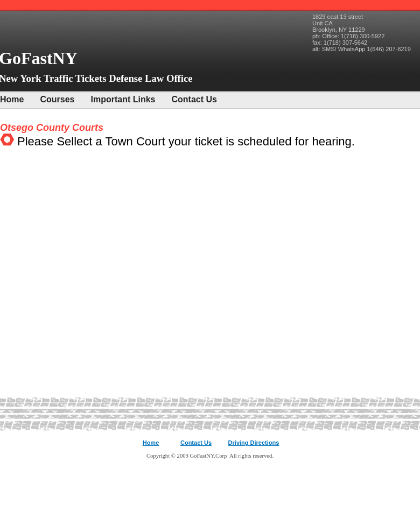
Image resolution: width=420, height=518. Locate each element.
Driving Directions (254, 443)
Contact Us (194, 99)
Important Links (123, 99)
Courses (57, 99)
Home (12, 99)
